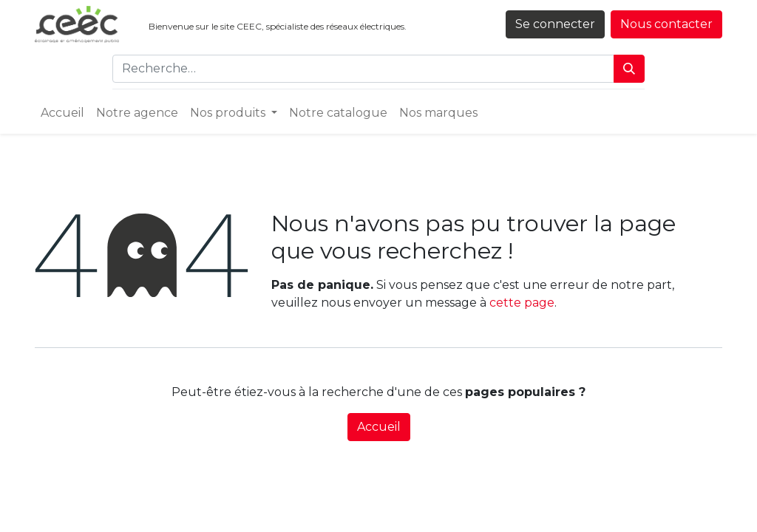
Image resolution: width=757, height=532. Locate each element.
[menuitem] (62, 113)
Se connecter (555, 24)
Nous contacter (666, 24)
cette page (522, 303)
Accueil (379, 427)
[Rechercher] (629, 69)
